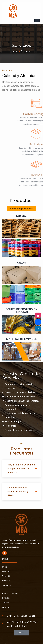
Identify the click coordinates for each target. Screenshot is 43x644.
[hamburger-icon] (37, 20)
